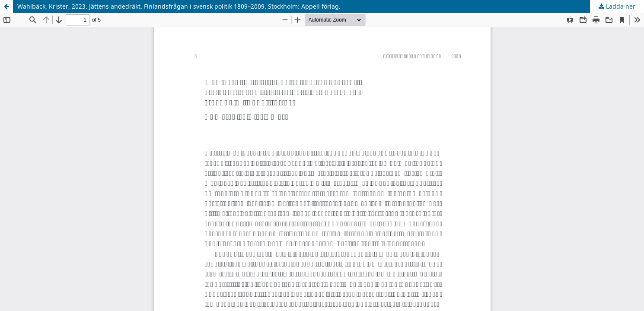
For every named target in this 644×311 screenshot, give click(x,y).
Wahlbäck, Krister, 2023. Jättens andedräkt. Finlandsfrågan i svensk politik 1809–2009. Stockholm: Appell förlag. (179, 6)
